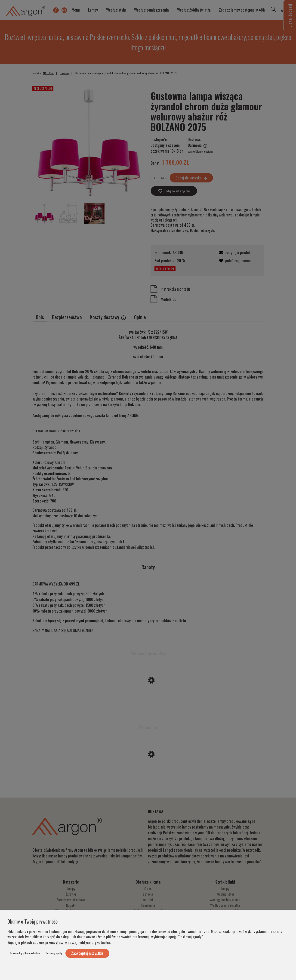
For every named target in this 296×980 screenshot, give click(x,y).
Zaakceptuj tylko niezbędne (25, 953)
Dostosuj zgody (54, 953)
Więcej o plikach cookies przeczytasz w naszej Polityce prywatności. (59, 942)
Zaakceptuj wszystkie (87, 953)
